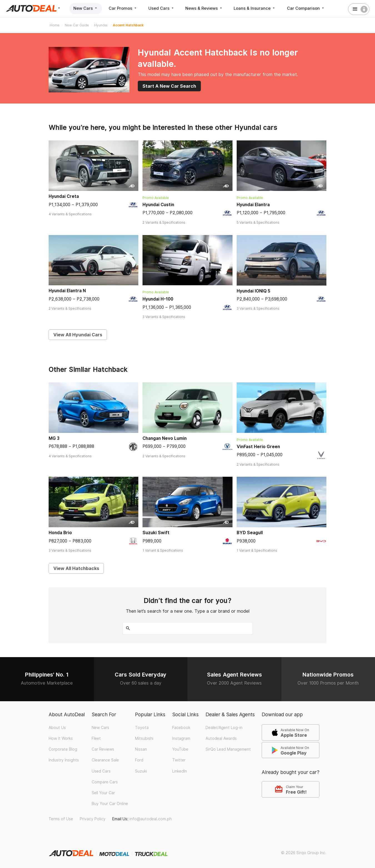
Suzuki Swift (156, 533)
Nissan (141, 749)
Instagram (181, 738)
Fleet (96, 738)
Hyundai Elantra (253, 205)
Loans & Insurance (257, 8)
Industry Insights (64, 760)
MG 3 (54, 438)
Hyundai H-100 (158, 299)
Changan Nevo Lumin (165, 438)
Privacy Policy (93, 819)
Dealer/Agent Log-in (224, 727)
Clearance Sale (105, 760)
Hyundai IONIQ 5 (253, 291)
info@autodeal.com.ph (151, 819)
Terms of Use (61, 819)
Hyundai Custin (158, 205)
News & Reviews (206, 8)
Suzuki (141, 771)
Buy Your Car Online (110, 803)
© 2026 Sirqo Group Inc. (304, 852)
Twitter (179, 760)
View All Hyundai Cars (78, 335)
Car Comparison (308, 8)
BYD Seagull (250, 533)
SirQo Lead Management (228, 749)
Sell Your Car (103, 793)
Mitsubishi (144, 738)
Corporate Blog (63, 749)
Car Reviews (103, 749)
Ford (139, 760)
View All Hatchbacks (76, 568)
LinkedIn (180, 771)
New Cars (86, 8)
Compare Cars (105, 782)
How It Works (61, 738)
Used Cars (163, 8)
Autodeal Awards (221, 738)
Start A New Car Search (169, 86)
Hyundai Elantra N (67, 291)
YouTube (180, 749)
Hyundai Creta (64, 196)
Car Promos (124, 8)
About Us (57, 727)
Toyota (142, 727)
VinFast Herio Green (258, 447)
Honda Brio (60, 533)
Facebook (181, 727)
